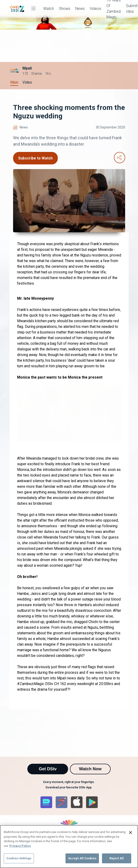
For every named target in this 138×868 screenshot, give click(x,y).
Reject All (117, 858)
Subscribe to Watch (35, 158)
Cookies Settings (19, 858)
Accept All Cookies (82, 858)
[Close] (131, 833)
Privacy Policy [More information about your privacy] (20, 846)
